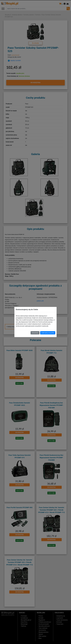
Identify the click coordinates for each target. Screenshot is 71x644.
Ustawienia (35, 333)
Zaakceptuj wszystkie (48, 333)
